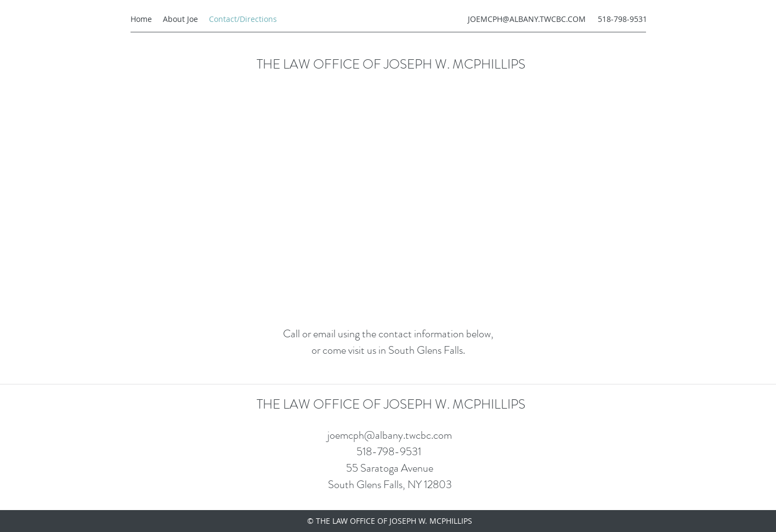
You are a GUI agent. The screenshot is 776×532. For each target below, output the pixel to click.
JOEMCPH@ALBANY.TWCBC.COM (527, 19)
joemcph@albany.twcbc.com (390, 435)
